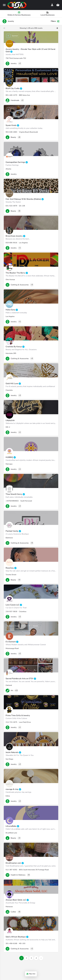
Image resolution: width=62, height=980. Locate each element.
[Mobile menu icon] (4, 5)
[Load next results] (57, 28)
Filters (55, 21)
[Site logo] (17, 5)
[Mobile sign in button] (52, 5)
